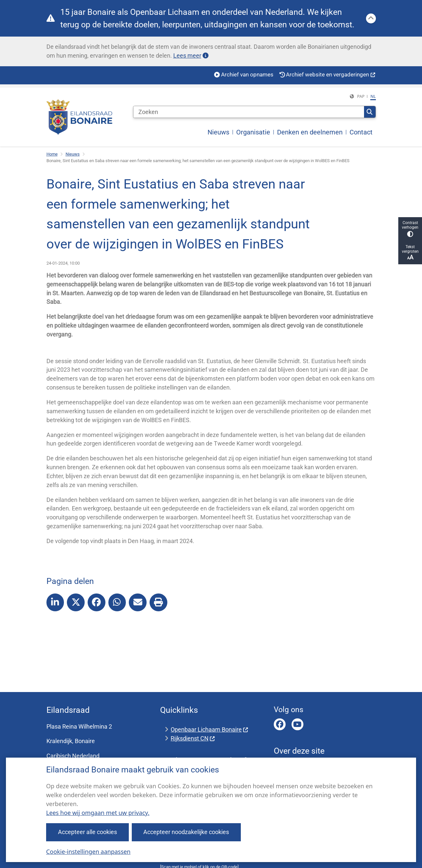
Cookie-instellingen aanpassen (88, 852)
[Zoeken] (249, 112)
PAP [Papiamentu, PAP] (361, 96)
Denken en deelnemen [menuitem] (310, 132)
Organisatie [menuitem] (253, 132)
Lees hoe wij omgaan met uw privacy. (98, 813)
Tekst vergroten (410, 253)
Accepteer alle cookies (87, 832)
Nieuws (73, 154)
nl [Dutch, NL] (373, 96)
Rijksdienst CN (193, 738)
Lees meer (191, 56)
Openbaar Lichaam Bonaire (210, 729)
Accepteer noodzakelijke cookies (186, 832)
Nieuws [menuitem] (218, 132)
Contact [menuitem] (361, 132)
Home (52, 154)
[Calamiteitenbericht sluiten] (371, 18)
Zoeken (370, 112)
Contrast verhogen (410, 229)
